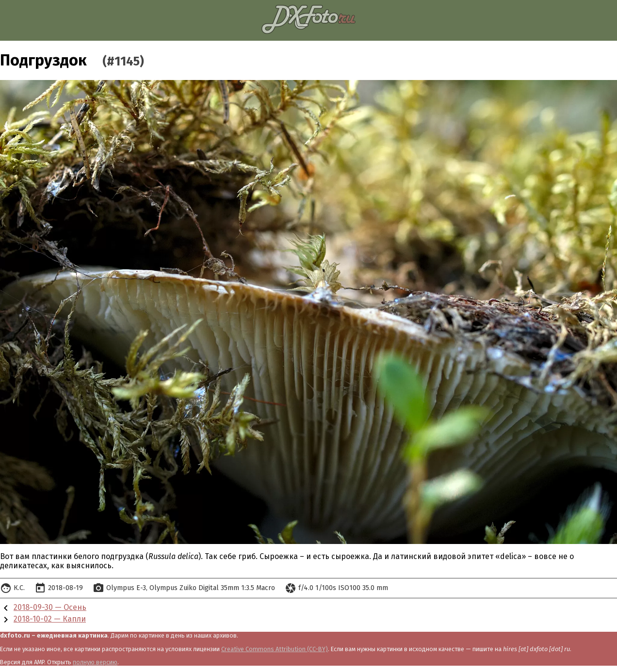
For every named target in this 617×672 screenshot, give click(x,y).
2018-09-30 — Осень (50, 607)
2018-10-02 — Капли (50, 619)
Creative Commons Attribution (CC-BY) (275, 649)
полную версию (95, 662)
